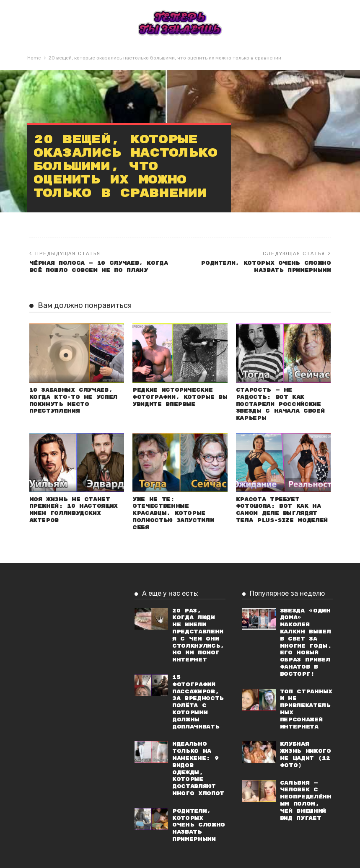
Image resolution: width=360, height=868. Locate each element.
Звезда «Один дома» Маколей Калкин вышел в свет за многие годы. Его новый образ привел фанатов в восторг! (306, 642)
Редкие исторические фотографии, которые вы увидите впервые (180, 397)
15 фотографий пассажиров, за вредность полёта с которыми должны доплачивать (198, 702)
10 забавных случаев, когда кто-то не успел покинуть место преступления (73, 400)
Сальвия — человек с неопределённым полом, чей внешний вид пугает (306, 800)
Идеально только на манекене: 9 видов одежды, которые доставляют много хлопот (198, 769)
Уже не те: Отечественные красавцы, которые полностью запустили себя (173, 513)
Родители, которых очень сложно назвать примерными (266, 266)
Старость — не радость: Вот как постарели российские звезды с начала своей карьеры (280, 404)
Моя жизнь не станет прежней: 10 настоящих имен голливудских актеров (74, 510)
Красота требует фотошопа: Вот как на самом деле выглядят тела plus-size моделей (282, 510)
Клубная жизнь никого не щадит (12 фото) (306, 755)
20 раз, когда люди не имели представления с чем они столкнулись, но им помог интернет (198, 635)
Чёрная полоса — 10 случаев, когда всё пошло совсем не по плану (99, 266)
